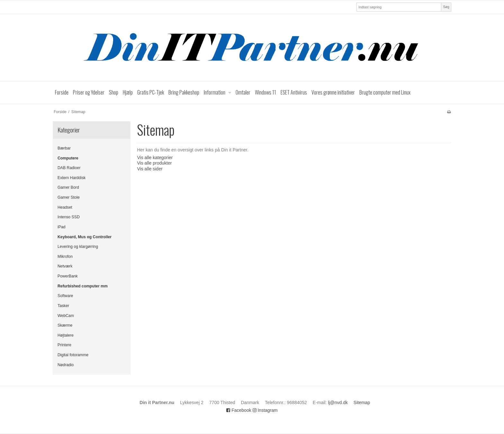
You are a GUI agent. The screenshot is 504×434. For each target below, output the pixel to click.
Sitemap (362, 402)
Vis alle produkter (154, 163)
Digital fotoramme (73, 355)
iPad (62, 227)
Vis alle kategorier (155, 158)
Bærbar (64, 148)
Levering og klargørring (78, 247)
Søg (446, 7)
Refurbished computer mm (83, 286)
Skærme (65, 325)
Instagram (265, 410)
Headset (65, 207)
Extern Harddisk (72, 178)
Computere (68, 158)
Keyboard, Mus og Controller (85, 237)
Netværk (65, 266)
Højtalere (66, 335)
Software (65, 296)
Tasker (63, 306)
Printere (64, 345)
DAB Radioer (69, 168)
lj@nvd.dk (338, 402)
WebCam (66, 316)
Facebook (239, 410)
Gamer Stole (69, 197)
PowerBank (68, 276)
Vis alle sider (150, 169)
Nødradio (66, 365)
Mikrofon (65, 257)
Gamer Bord (68, 187)
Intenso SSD (69, 217)
